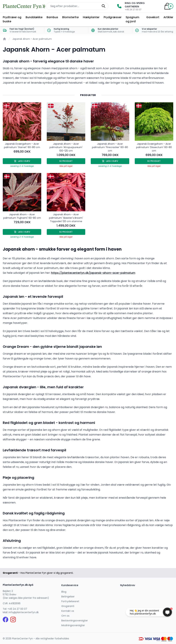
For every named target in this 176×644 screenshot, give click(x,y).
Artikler (168, 17)
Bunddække (34, 17)
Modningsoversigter (73, 625)
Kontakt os (68, 611)
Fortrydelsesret (70, 601)
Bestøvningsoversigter (75, 621)
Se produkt (66, 161)
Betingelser (68, 597)
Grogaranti (68, 606)
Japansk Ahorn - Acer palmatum (32, 39)
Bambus (52, 17)
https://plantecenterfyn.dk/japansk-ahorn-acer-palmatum (93, 273)
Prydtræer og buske (12, 19)
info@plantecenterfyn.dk (24, 612)
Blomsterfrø (70, 17)
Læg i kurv (22, 161)
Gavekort (153, 17)
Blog (64, 592)
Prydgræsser (113, 17)
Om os (65, 616)
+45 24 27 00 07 (17, 609)
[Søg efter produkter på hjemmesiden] (77, 6)
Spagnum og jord (132, 19)
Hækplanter (91, 17)
